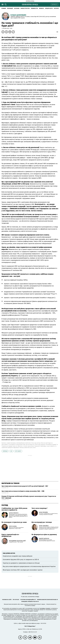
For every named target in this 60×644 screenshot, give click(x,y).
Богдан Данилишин (18, 15)
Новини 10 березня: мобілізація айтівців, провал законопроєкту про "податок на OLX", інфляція (29, 497)
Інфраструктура (25, 8)
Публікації (10, 8)
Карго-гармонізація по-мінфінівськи (10, 535)
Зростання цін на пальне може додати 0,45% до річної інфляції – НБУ (25, 486)
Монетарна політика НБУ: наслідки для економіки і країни (23, 570)
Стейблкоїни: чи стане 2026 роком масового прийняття (14, 509)
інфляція (5, 451)
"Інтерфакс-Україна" (45, 608)
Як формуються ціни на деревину (44, 534)
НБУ (11, 451)
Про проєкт (16, 600)
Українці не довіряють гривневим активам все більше (21, 563)
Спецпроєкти (49, 8)
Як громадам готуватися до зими (14, 522)
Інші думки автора (9, 553)
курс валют (18, 451)
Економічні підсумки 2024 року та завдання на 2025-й (21, 560)
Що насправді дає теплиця (42, 522)
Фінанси (41, 8)
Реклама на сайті (7, 600)
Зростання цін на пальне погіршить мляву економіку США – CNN (23, 491)
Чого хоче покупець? (39, 508)
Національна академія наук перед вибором (18, 556)
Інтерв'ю (56, 8)
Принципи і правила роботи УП (30, 601)
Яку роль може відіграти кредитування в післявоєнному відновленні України (29, 566)
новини (4, 8)
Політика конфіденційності (28, 600)
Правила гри (34, 8)
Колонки (17, 8)
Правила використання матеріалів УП (47, 600)
